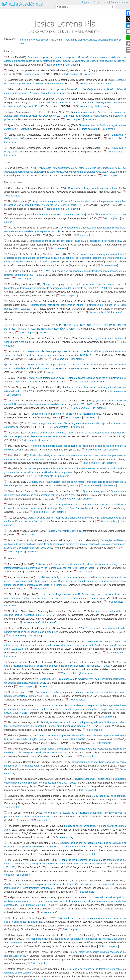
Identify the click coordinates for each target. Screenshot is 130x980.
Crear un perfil (101, 2)
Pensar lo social (32, 74)
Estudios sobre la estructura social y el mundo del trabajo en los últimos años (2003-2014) (74, 214)
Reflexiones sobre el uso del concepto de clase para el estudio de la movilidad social (75, 241)
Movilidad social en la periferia (109, 796)
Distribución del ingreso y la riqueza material (93, 188)
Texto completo (55, 65)
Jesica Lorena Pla (65, 23)
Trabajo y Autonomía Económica (64, 531)
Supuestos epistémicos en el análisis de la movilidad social (66, 414)
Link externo (72, 65)
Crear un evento (119, 2)
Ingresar (86, 2)
